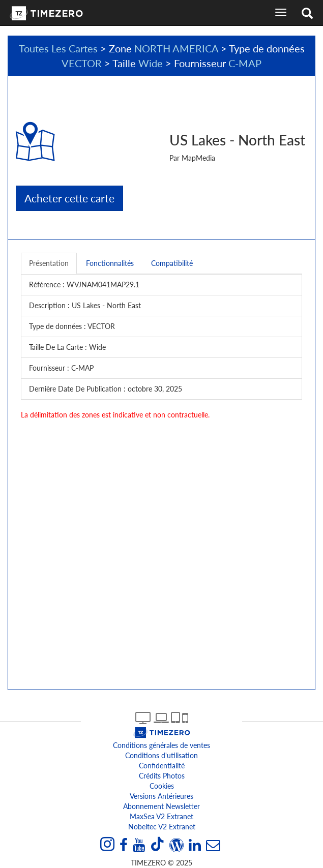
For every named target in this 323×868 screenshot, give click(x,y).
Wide (151, 63)
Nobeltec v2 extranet (162, 827)
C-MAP (245, 63)
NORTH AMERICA (176, 48)
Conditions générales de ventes (161, 745)
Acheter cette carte (69, 198)
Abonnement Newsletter (161, 806)
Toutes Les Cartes (58, 48)
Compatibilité (172, 263)
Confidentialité (162, 766)
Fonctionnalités (110, 263)
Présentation (49, 263)
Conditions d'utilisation (161, 755)
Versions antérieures (161, 796)
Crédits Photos (162, 776)
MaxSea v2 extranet (161, 816)
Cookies (162, 786)
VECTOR (82, 63)
